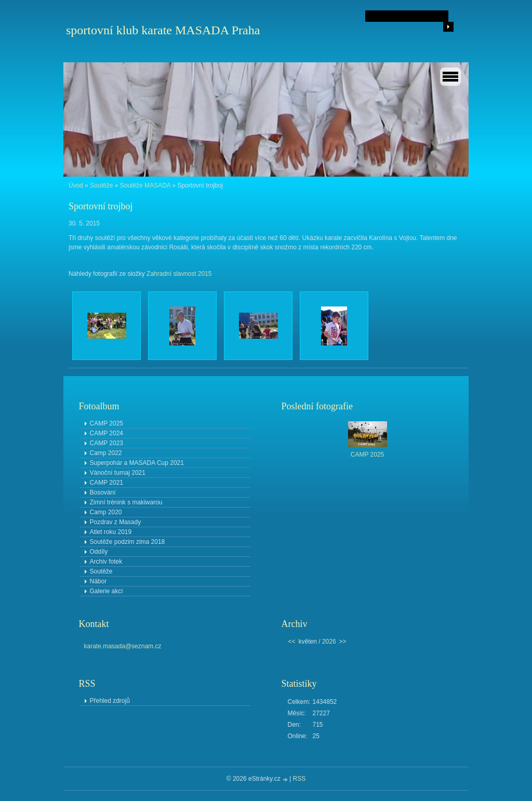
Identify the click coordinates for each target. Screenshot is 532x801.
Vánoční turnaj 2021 (118, 473)
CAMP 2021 (107, 483)
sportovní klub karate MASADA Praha (163, 30)
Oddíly (99, 552)
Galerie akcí (107, 591)
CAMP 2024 (107, 433)
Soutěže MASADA (145, 185)
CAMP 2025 (107, 423)
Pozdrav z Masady (116, 522)
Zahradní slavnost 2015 (179, 274)
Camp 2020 (106, 512)
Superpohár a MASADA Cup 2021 (137, 463)
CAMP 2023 (107, 443)
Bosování (103, 492)
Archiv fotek (106, 562)
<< (292, 642)
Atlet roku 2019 (111, 532)
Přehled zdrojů (110, 701)
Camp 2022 (106, 453)
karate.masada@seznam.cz (123, 646)
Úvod (76, 185)
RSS (300, 779)
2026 (329, 642)
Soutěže (101, 185)
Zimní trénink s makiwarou (126, 502)
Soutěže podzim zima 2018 (128, 542)
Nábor (98, 581)
